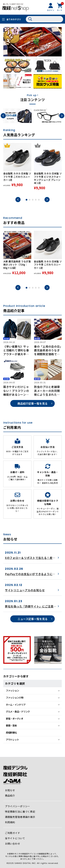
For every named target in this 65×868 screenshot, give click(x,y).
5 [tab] (39, 200)
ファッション (12, 690)
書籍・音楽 (11, 725)
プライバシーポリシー (18, 806)
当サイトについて (15, 838)
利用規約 (10, 822)
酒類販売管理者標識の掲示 (20, 817)
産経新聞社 (11, 732)
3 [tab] (33, 200)
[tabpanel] (17, 168)
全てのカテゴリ (14, 19)
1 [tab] (27, 200)
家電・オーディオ (14, 719)
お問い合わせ (12, 844)
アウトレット (12, 740)
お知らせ (10, 790)
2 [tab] (30, 200)
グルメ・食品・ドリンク (18, 711)
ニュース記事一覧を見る (33, 619)
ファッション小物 (15, 698)
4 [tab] (36, 200)
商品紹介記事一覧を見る (32, 403)
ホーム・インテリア (16, 705)
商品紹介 (10, 796)
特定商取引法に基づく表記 (20, 812)
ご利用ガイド (12, 833)
